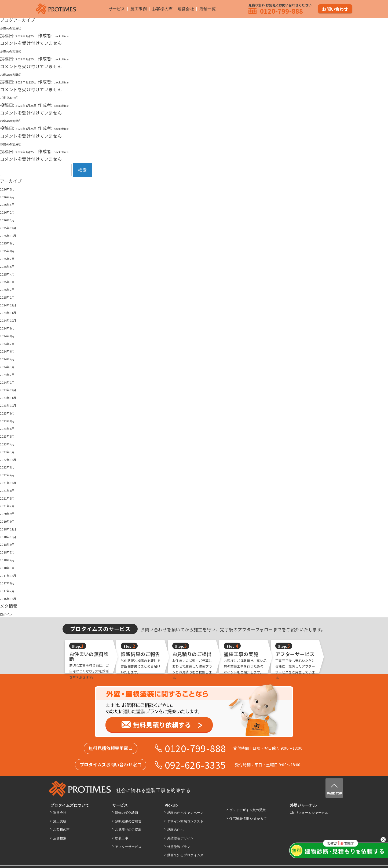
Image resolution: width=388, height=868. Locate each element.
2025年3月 (11, 281)
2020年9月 (11, 513)
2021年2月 (11, 505)
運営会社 (187, 8)
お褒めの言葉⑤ (15, 51)
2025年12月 (12, 227)
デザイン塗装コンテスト (185, 821)
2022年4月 (11, 474)
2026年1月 (11, 219)
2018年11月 (12, 529)
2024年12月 (12, 305)
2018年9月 (11, 544)
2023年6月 (11, 428)
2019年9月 (11, 521)
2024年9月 (11, 328)
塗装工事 (121, 838)
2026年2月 (11, 212)
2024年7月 (11, 343)
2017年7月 (11, 590)
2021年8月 (11, 490)
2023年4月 (11, 444)
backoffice (75, 35)
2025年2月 (11, 289)
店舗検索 (60, 838)
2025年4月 (11, 274)
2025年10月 (12, 235)
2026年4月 (11, 196)
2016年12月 (12, 598)
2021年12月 (12, 482)
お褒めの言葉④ (15, 120)
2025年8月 (11, 250)
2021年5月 (11, 498)
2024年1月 (11, 382)
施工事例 (136, 8)
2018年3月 (11, 567)
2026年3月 (11, 204)
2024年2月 (11, 374)
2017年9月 (11, 583)
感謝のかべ (175, 830)
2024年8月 (11, 335)
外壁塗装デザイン (180, 838)
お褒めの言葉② (15, 28)
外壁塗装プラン (178, 847)
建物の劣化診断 (126, 813)
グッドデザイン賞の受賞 (247, 810)
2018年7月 (11, 552)
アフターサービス (128, 847)
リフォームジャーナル (311, 813)
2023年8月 (11, 420)
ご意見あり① (13, 97)
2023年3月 (11, 451)
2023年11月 (12, 397)
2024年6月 (11, 351)
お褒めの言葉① (15, 144)
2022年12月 (12, 459)
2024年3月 (11, 366)
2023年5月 (11, 436)
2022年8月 (11, 467)
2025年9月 (11, 243)
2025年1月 (11, 297)
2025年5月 (11, 266)
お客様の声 (161, 8)
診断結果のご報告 (128, 821)
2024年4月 (11, 358)
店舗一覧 (210, 8)
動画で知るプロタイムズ (185, 855)
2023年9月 (11, 413)
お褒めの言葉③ (15, 74)
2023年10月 (12, 405)
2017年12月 (12, 575)
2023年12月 (12, 389)
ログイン (9, 614)
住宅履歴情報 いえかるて (248, 819)
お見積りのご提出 (128, 830)
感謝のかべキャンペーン (185, 813)
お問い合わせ (335, 8)
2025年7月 (11, 258)
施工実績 (60, 821)
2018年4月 (11, 559)
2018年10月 (12, 536)
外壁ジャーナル (303, 805)
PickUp (171, 805)
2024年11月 (12, 312)
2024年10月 (12, 320)
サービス (113, 8)
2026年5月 (11, 189)
